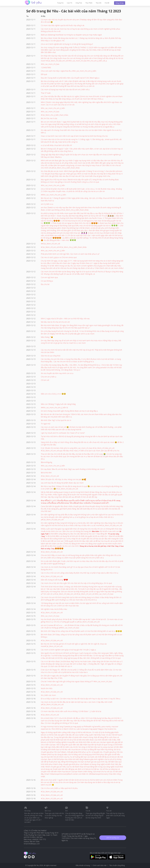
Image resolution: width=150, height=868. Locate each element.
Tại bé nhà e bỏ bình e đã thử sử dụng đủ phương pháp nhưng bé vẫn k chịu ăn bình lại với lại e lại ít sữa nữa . (82, 438)
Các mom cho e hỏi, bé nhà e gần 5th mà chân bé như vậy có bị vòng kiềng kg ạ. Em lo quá (76, 583)
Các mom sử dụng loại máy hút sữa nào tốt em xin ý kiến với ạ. (65, 89)
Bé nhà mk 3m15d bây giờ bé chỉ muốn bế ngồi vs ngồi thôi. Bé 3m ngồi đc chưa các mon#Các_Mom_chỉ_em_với (74, 645)
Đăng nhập (120, 3)
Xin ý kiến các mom (48, 695)
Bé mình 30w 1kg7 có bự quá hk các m (56, 420)
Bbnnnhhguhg (47, 462)
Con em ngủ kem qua (49, 277)
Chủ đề (107, 3)
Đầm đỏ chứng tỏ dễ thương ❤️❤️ (54, 580)
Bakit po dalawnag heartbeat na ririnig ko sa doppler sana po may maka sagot (71, 35)
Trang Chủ (60, 3)
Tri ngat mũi (46, 424)
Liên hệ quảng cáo (113, 838)
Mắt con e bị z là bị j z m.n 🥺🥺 (53, 394)
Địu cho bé (45, 284)
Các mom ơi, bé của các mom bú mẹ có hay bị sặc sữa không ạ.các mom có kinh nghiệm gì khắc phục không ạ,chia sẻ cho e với (81, 30)
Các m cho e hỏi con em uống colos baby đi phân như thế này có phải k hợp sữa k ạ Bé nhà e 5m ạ (79, 573)
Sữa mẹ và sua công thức (51, 356)
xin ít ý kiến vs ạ (47, 204)
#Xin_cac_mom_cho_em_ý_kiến (53, 108)
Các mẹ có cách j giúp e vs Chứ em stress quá (59, 257)
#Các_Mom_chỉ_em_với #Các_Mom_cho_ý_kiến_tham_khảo (64, 247)
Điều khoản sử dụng (83, 865)
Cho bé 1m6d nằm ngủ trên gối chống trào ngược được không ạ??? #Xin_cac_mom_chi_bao (76, 681)
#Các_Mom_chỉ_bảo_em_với (52, 552)
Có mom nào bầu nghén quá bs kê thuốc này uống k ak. (63, 25)
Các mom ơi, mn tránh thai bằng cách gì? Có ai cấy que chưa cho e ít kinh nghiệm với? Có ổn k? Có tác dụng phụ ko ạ (81, 568)
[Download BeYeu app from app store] (117, 859)
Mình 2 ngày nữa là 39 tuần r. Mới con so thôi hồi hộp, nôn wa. (65, 319)
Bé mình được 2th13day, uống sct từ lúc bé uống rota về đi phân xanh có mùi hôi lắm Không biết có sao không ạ (82, 636)
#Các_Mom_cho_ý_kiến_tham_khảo (55, 115)
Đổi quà (44, 74)
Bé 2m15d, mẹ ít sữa (49, 118)
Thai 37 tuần (46, 93)
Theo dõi (98, 3)
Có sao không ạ (47, 281)
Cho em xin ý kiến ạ (49, 377)
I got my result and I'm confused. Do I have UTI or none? (63, 433)
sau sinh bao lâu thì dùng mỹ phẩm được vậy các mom (62, 483)
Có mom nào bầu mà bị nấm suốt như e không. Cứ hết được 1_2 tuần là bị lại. (71, 711)
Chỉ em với (45, 380)
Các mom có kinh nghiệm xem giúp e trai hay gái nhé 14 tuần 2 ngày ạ (68, 650)
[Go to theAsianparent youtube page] (29, 857)
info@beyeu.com (34, 844)
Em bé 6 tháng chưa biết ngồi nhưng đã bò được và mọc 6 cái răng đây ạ (69, 411)
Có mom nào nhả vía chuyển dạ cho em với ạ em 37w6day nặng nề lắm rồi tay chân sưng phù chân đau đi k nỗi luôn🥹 (81, 21)
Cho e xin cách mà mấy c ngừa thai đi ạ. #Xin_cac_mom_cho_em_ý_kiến (69, 71)
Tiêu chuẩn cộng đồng (117, 865)
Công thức (79, 3)
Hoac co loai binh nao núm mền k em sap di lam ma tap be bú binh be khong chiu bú (74, 136)
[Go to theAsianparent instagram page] (33, 857)
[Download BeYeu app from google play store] (98, 859)
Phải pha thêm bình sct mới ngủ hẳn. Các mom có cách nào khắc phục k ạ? (70, 254)
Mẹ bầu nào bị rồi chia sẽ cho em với (55, 322)
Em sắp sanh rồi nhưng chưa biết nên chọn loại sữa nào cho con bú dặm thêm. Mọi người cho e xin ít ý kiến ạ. (81, 131)
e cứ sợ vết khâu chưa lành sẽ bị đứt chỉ (56, 145)
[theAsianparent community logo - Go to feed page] (33, 3)
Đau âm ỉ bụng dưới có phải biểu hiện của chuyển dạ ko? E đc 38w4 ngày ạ (70, 78)
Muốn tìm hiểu (47, 688)
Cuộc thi (70, 3)
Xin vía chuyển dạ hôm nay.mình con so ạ (57, 373)
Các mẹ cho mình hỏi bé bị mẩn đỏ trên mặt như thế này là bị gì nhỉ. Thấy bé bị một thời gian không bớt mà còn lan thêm (81, 351)
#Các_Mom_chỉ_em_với (50, 476)
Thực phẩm (89, 3)
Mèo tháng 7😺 (47, 337)
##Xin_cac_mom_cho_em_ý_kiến (53, 195)
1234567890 (46, 67)
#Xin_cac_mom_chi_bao (50, 64)
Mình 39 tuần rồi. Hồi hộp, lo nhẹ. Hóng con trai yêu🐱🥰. (64, 479)
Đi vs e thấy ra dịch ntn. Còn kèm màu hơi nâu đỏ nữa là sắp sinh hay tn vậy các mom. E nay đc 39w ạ (81, 699)
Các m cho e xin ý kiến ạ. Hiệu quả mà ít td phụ (59, 788)
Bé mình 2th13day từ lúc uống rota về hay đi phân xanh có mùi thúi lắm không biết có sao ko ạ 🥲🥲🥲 (81, 631)
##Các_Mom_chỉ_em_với (50, 244)
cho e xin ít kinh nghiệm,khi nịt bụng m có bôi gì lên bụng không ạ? (67, 44)
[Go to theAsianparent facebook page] (25, 857)
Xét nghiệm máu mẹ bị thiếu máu (54, 609)
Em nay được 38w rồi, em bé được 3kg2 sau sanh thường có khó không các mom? (73, 469)
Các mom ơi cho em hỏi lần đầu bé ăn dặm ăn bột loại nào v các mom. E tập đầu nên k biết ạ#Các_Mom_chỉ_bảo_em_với (77, 703)
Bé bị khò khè (46, 473)
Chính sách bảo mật (99, 865)
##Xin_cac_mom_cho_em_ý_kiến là (54, 407)
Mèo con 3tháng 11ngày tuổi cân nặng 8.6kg (58, 404)
